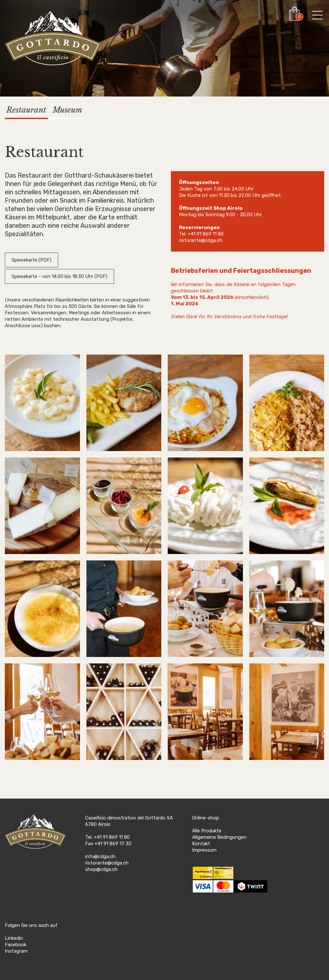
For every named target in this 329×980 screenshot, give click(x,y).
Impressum (204, 850)
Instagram (16, 951)
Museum (67, 110)
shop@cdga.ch (101, 869)
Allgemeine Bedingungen (219, 837)
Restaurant (26, 110)
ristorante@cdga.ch (201, 240)
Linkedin (14, 938)
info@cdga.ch (100, 856)
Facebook (16, 945)
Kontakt (201, 844)
